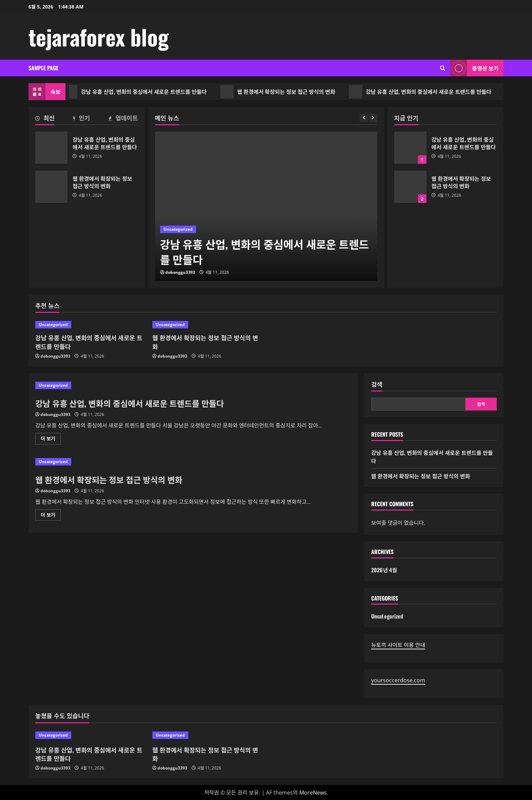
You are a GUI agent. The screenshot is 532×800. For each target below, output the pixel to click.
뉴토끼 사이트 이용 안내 (398, 645)
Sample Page (43, 68)
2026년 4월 (384, 570)
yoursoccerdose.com (398, 680)
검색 (377, 384)
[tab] (45, 119)
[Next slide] (373, 118)
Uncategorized (178, 229)
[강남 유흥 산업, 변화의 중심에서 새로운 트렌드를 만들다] (266, 206)
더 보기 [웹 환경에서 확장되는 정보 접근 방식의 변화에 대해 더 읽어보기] (50, 516)
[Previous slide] (364, 118)
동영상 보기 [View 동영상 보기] (474, 68)
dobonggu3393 (180, 272)
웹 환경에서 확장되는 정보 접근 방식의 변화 (283, 92)
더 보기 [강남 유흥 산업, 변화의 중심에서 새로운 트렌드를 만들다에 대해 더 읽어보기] (51, 440)
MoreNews (313, 793)
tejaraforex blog (99, 37)
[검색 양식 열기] (443, 68)
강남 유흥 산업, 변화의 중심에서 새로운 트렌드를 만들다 (141, 92)
